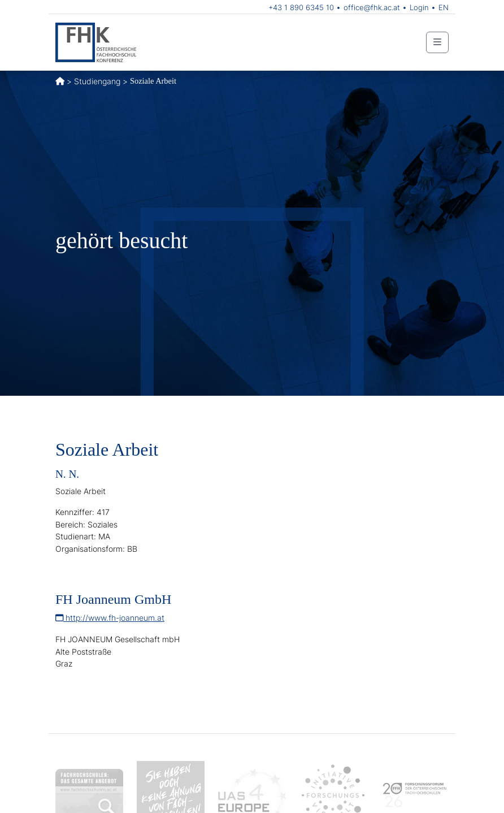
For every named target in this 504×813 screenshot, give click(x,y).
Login (419, 7)
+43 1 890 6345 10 (301, 7)
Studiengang (97, 81)
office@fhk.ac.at (372, 7)
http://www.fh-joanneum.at (110, 618)
